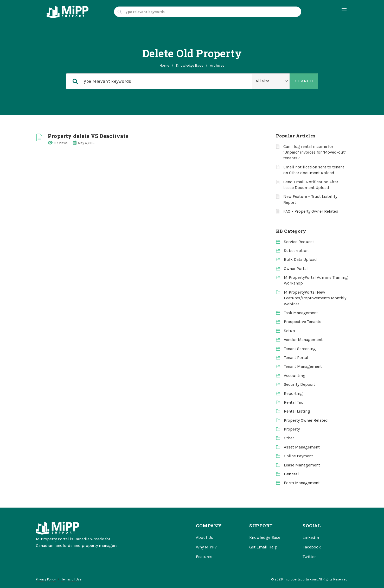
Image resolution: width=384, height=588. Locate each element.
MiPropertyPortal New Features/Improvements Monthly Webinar (315, 298)
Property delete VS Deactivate (88, 136)
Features (204, 557)
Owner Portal (296, 268)
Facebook (312, 547)
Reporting (293, 393)
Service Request (299, 242)
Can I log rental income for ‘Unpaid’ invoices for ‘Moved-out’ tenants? (315, 152)
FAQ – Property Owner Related (311, 211)
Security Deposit (299, 384)
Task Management (301, 313)
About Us (204, 537)
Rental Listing (297, 411)
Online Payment (298, 456)
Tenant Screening (300, 349)
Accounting (295, 375)
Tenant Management (303, 366)
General (291, 474)
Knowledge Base (190, 65)
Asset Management (302, 447)
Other (289, 438)
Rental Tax (293, 402)
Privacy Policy (46, 579)
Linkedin (311, 537)
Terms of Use (71, 579)
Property (292, 429)
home (164, 65)
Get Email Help (263, 547)
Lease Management (302, 465)
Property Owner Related (306, 420)
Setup (289, 331)
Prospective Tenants (303, 322)
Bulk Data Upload (300, 259)
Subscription (296, 251)
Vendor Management (303, 340)
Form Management (302, 483)
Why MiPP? (206, 547)
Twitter (309, 557)
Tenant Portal (296, 358)
